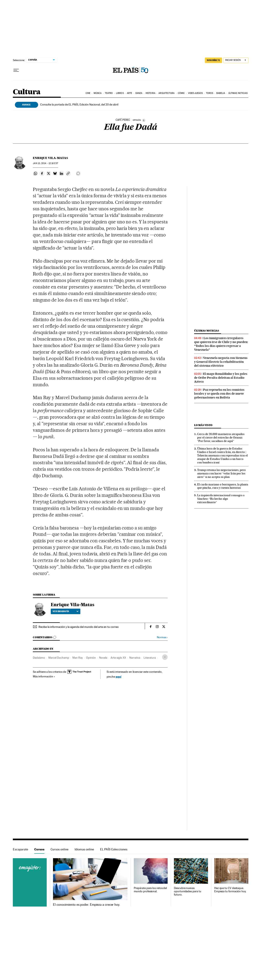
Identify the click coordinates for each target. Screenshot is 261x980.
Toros (210, 93)
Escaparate (20, 849)
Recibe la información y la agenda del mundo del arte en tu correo (79, 627)
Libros (120, 93)
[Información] (144, 120)
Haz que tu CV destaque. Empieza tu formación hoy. (230, 890)
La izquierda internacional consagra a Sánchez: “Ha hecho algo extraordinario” (221, 499)
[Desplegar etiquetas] (165, 657)
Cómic (181, 93)
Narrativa (135, 658)
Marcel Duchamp (59, 658)
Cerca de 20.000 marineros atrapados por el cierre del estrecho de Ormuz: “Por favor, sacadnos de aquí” (221, 437)
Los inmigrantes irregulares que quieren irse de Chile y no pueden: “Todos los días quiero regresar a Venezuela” (221, 344)
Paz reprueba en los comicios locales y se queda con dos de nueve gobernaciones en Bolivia (219, 394)
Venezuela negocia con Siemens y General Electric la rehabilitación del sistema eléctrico (221, 362)
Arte (129, 93)
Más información (44, 676)
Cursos (39, 849)
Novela (103, 658)
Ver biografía (66, 611)
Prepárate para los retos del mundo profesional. (150, 890)
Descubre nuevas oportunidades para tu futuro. (187, 891)
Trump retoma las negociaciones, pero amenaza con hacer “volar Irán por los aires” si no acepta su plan (221, 473)
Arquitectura (166, 93)
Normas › (162, 637)
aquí (118, 676)
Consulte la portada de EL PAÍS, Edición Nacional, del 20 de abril (79, 104)
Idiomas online (84, 849)
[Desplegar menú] (16, 70)
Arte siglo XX (118, 658)
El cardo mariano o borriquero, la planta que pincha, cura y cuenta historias (223, 486)
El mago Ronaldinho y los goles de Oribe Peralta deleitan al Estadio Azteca (221, 378)
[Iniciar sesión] (236, 60)
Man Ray (78, 658)
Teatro (109, 93)
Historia (150, 93)
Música (98, 93)
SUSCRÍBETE (213, 60)
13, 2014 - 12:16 (45, 163)
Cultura (27, 92)
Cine (88, 93)
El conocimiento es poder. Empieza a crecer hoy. (87, 905)
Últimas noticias (238, 93)
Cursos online (60, 849)
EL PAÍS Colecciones (114, 849)
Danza (139, 93)
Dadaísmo (39, 658)
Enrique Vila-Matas (50, 158)
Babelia (221, 93)
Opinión (91, 658)
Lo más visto (203, 425)
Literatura (150, 658)
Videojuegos (195, 93)
